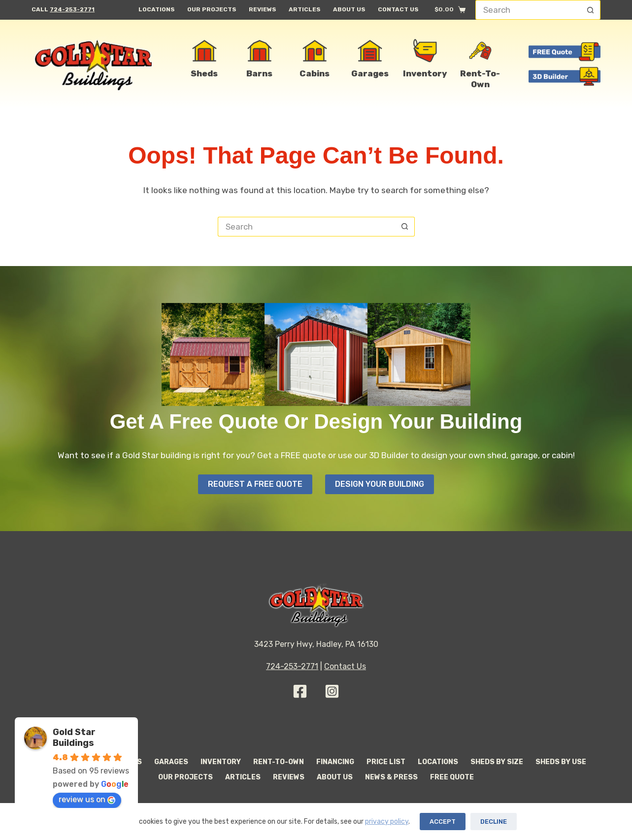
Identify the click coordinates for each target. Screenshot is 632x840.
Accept (443, 822)
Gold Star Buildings (74, 738)
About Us (349, 9)
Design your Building (380, 484)
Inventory (221, 762)
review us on (87, 799)
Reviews (263, 9)
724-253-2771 (72, 9)
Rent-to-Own (279, 762)
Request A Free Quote (255, 484)
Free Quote (452, 777)
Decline (494, 822)
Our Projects (212, 9)
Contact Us (398, 9)
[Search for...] (528, 10)
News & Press (391, 777)
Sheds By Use (561, 762)
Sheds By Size (497, 762)
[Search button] (591, 10)
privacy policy (387, 822)
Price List (386, 762)
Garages (171, 762)
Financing (335, 762)
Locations (157, 9)
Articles (305, 9)
